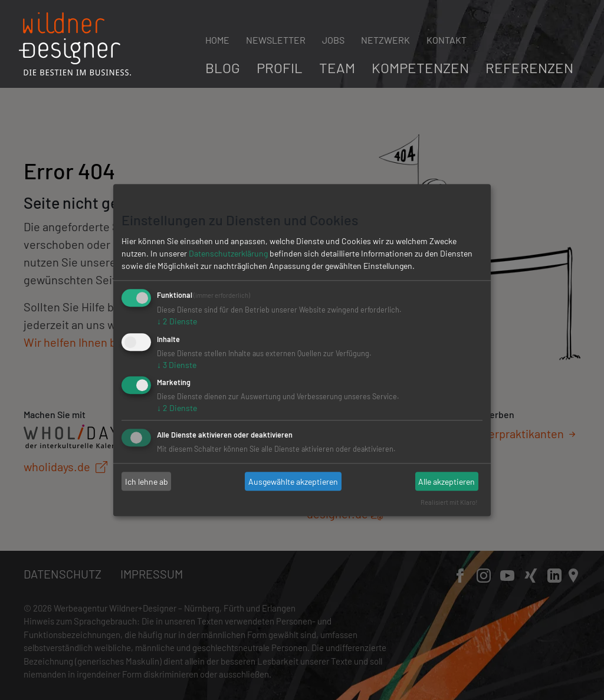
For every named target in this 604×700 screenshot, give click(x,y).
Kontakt (447, 40)
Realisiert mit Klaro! (449, 502)
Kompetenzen (420, 68)
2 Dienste (177, 321)
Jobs (333, 40)
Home (217, 40)
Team (337, 68)
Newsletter (276, 40)
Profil (280, 68)
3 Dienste (177, 365)
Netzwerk (385, 40)
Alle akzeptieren (447, 482)
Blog (223, 68)
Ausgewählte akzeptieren (293, 482)
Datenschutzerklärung (228, 253)
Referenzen (529, 68)
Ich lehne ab (147, 482)
